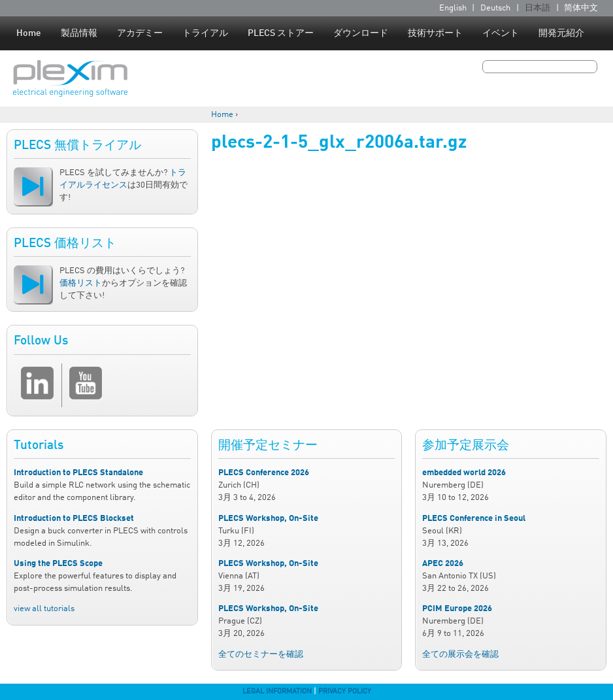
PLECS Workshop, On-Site (268, 519)
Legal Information (277, 692)
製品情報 (79, 33)
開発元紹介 (561, 33)
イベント (501, 33)
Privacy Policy (345, 692)
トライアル (205, 33)
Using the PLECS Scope (58, 564)
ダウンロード (361, 33)
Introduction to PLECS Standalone (78, 473)
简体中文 (581, 8)
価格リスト (81, 283)
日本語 (538, 8)
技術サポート (435, 33)
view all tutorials (44, 609)
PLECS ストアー (281, 33)
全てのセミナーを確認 (261, 655)
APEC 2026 (443, 564)
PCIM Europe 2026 (457, 609)
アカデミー (140, 33)
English (453, 8)
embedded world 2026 (464, 473)
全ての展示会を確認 (460, 655)
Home (29, 33)
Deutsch (495, 8)
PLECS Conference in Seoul (474, 519)
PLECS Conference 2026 (264, 473)
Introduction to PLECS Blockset (74, 519)
